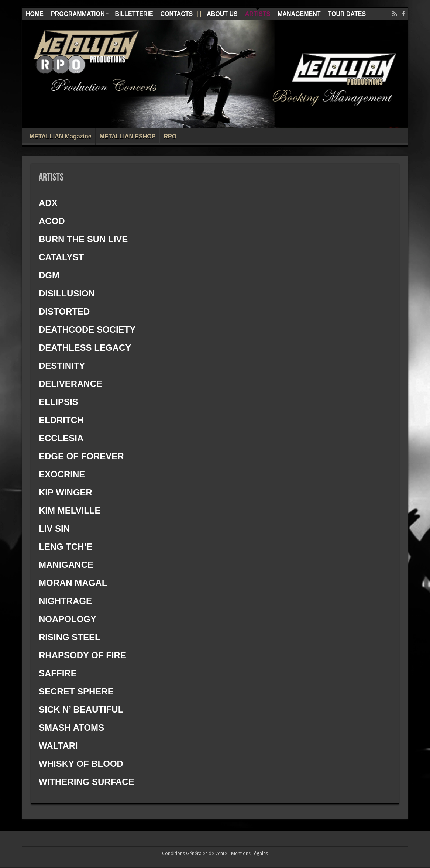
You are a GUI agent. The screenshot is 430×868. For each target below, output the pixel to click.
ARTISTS (258, 14)
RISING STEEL (70, 637)
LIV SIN (54, 529)
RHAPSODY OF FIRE (84, 655)
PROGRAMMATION (80, 14)
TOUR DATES (347, 14)
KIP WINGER (66, 492)
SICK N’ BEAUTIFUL (81, 709)
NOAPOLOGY (68, 619)
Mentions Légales (250, 853)
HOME (35, 14)
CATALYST (61, 257)
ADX (48, 203)
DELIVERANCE (70, 384)
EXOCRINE (62, 474)
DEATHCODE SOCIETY (88, 330)
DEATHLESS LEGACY (85, 348)
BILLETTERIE (134, 14)
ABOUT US (222, 14)
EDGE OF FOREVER (81, 456)
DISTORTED (64, 311)
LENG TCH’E (66, 547)
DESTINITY (62, 366)
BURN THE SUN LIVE (83, 239)
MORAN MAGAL (73, 583)
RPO (170, 136)
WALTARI (58, 746)
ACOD (52, 221)
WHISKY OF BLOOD (81, 764)
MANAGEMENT (299, 14)
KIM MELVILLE (70, 510)
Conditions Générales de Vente (195, 853)
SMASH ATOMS (71, 728)
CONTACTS (177, 14)
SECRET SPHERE (76, 691)
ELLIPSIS (59, 402)
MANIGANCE (67, 565)
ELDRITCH (61, 420)
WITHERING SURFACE (87, 782)
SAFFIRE (58, 673)
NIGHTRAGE (65, 601)
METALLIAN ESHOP (128, 136)
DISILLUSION (67, 293)
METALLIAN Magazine (61, 136)
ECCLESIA (61, 438)
